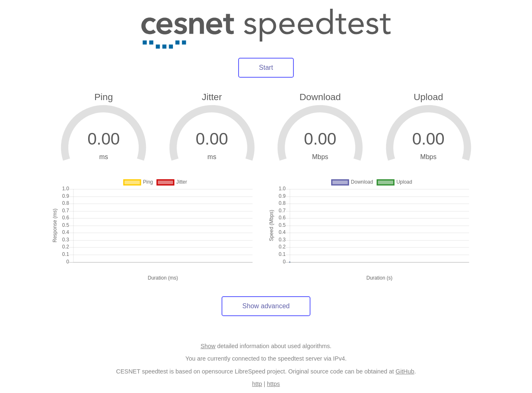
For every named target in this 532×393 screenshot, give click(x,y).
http (257, 384)
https (273, 384)
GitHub (405, 371)
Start (266, 68)
